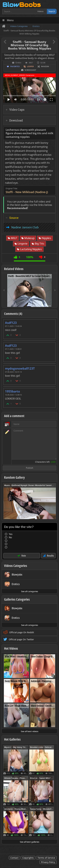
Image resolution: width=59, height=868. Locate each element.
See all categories (30, 591)
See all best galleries (30, 842)
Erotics (18, 63)
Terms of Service (46, 858)
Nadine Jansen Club (25, 227)
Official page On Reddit (22, 632)
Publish (30, 468)
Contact (14, 858)
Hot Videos (11, 648)
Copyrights (28, 858)
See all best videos (30, 731)
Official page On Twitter (21, 639)
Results (50, 556)
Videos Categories (16, 566)
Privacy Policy (48, 862)
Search (52, 11)
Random (45, 66)
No (10, 537)
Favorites (15, 66)
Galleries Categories (17, 599)
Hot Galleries (12, 739)
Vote (24, 556)
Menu (10, 20)
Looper (30, 66)
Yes (11, 534)
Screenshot (30, 70)
